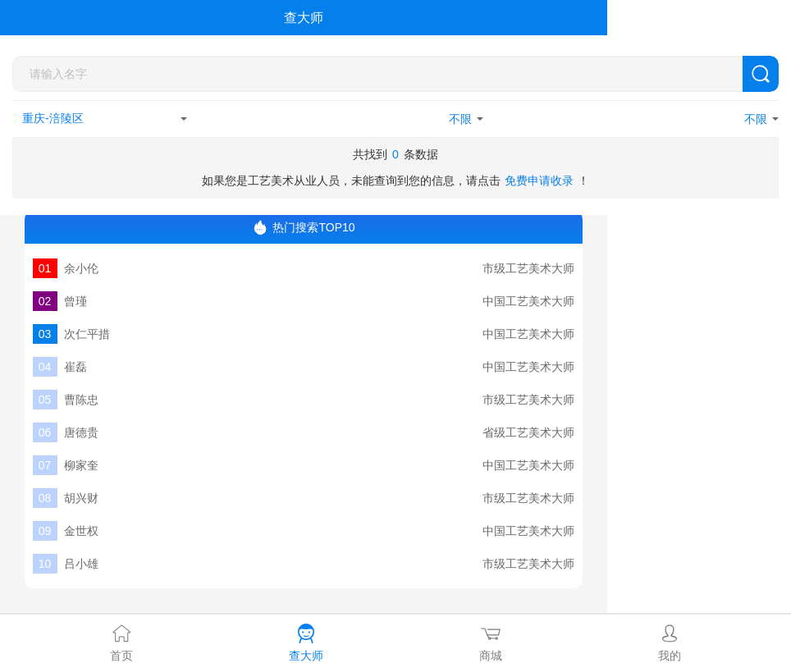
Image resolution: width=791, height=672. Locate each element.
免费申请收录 (539, 181)
